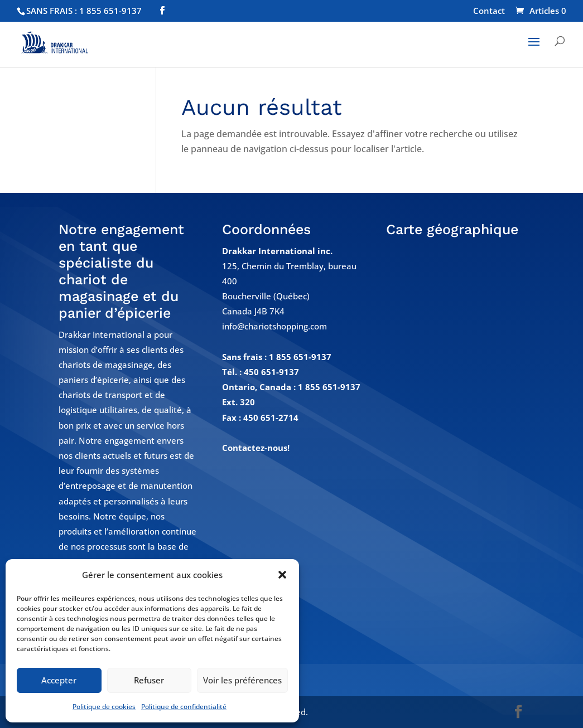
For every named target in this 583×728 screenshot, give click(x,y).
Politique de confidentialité (184, 707)
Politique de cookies (104, 707)
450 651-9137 (271, 372)
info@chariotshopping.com (274, 326)
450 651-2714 (271, 418)
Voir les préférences (242, 680)
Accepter (59, 680)
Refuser (149, 680)
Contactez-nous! (256, 448)
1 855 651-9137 (300, 357)
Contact (489, 11)
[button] (282, 575)
